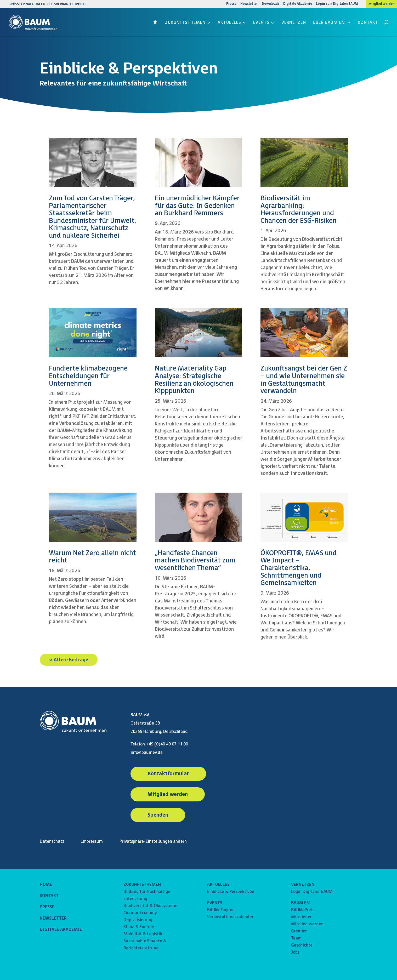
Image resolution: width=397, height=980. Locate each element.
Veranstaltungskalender (230, 917)
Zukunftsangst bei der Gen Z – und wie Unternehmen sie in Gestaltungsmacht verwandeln (304, 380)
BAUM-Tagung (221, 910)
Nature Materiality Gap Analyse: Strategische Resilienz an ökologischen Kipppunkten (194, 380)
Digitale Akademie (298, 4)
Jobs (295, 952)
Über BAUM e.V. (329, 23)
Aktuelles (229, 23)
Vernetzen (294, 23)
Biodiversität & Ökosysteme (150, 906)
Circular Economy (140, 913)
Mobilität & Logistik (143, 934)
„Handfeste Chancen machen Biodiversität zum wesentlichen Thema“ (195, 561)
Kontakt (368, 23)
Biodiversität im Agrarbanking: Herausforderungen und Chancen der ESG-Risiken (299, 210)
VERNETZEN (303, 885)
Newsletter (249, 4)
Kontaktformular (168, 774)
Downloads (271, 4)
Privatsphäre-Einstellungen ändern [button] (153, 842)
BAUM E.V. (301, 903)
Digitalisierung (138, 920)
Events (261, 23)
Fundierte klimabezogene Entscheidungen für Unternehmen (88, 376)
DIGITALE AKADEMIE (61, 930)
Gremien (299, 931)
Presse (231, 4)
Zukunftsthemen (185, 23)
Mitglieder (301, 917)
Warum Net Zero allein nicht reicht (92, 557)
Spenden (158, 815)
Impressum (92, 842)
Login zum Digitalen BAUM (337, 4)
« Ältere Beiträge (69, 660)
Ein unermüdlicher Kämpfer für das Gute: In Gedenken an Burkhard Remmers (197, 206)
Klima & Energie (139, 927)
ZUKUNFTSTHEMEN (142, 885)
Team (296, 938)
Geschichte (302, 945)
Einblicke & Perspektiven (231, 892)
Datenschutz (52, 842)
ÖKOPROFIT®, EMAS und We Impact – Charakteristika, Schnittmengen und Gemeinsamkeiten (299, 568)
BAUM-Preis (303, 910)
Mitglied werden (381, 4)
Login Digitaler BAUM (312, 892)
